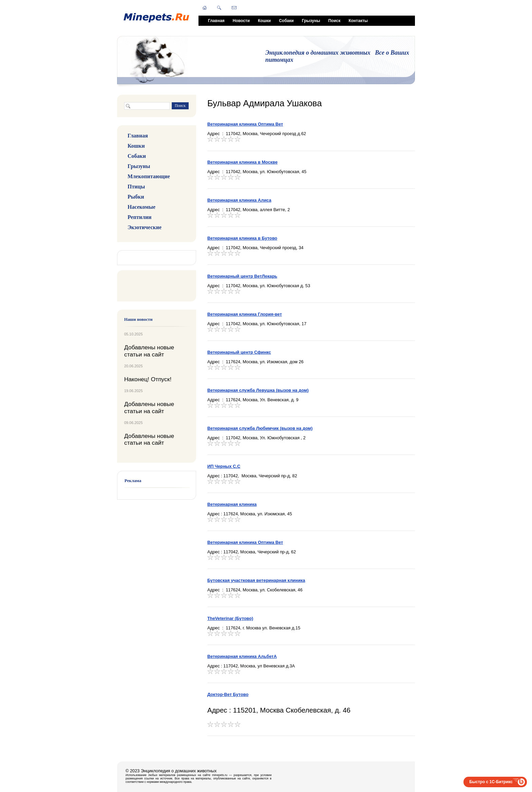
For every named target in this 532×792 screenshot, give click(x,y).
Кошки (264, 21)
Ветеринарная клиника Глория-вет (245, 314)
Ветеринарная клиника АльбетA (242, 656)
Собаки (286, 21)
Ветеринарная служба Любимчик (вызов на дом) (260, 428)
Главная (216, 21)
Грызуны (311, 21)
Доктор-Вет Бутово (228, 694)
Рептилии (139, 217)
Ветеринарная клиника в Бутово (242, 238)
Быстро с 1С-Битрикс (491, 782)
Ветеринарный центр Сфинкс (239, 352)
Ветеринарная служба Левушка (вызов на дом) (258, 390)
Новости (241, 21)
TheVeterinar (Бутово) (230, 618)
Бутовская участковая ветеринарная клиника (256, 580)
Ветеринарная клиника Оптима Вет (245, 124)
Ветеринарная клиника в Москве (242, 162)
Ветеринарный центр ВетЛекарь (242, 276)
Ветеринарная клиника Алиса (239, 200)
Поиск (334, 21)
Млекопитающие (149, 176)
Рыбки (136, 197)
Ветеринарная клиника (232, 504)
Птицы (136, 187)
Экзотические (145, 227)
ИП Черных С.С (224, 466)
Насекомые (141, 207)
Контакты (358, 21)
